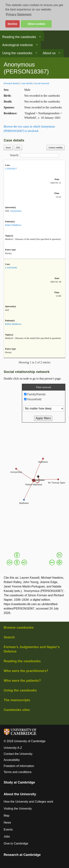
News (7, 823)
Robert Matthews (13, 225)
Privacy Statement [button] (19, 14)
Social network (42, 83)
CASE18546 (11, 268)
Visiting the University (18, 809)
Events (8, 830)
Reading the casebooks (19, 37)
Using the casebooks (17, 53)
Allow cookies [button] (36, 24)
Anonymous (16, 211)
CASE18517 (11, 169)
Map (7, 816)
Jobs (7, 836)
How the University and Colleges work (28, 802)
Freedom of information (19, 766)
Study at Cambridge (19, 782)
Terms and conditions (18, 772)
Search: (35, 155)
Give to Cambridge (16, 843)
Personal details (11, 83)
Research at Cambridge (22, 855)
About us (49, 53)
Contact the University (18, 754)
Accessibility (12, 760)
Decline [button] (12, 24)
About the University (20, 794)
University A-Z (13, 748)
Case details (27, 83)
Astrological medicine (17, 45)
